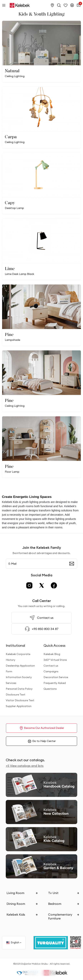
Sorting (47, 973)
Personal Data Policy (19, 689)
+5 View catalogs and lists (25, 766)
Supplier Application (19, 706)
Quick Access (54, 645)
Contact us (51, 666)
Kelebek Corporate (18, 654)
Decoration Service (56, 677)
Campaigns (51, 671)
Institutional (15, 645)
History (11, 660)
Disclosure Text (16, 695)
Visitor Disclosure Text (20, 700)
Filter (35, 973)
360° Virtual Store (55, 660)
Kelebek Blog (52, 654)
